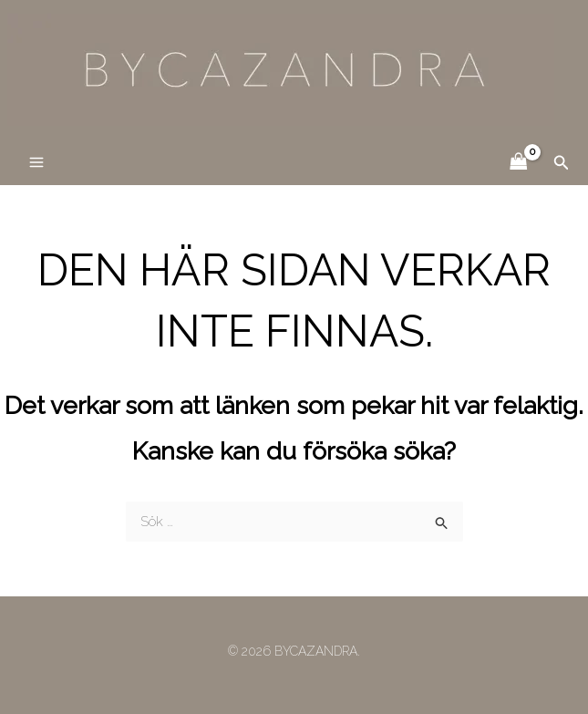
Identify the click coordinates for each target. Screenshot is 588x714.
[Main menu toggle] (36, 163)
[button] (562, 163)
